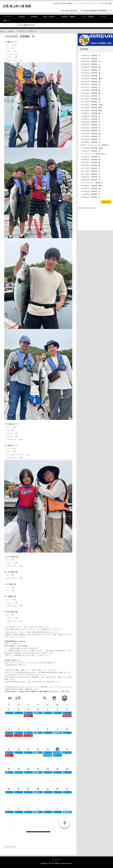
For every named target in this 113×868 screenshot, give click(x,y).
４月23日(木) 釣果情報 (89, 58)
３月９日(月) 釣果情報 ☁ (90, 162)
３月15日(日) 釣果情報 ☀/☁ (91, 148)
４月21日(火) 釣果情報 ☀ (90, 61)
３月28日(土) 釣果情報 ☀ (90, 119)
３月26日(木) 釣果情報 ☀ (90, 125)
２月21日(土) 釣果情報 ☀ (90, 197)
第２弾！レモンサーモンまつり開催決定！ (95, 145)
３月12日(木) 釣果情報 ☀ (90, 157)
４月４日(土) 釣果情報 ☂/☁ (91, 105)
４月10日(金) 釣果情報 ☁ (90, 90)
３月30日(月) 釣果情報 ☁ (90, 113)
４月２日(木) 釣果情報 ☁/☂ (91, 108)
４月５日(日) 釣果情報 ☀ (90, 102)
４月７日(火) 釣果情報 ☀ (90, 96)
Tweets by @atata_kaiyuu (86, 208)
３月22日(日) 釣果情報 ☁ (90, 134)
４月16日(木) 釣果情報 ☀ (90, 76)
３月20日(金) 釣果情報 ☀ (90, 139)
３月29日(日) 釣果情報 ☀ (90, 116)
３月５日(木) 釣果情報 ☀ (90, 171)
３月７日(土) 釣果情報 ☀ (90, 168)
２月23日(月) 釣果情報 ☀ (90, 191)
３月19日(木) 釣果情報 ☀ (90, 142)
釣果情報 (34, 17)
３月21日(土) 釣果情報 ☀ (90, 136)
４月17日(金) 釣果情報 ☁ (90, 73)
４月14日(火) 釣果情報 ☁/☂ (91, 79)
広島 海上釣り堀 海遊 (17, 6)
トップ (2, 31)
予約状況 (22, 17)
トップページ (8, 17)
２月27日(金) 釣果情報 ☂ (90, 180)
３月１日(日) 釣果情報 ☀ (90, 174)
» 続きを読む (106, 202)
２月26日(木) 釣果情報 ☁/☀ (91, 186)
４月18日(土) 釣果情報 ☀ (90, 70)
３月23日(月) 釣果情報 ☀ (90, 131)
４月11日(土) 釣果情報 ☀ (90, 87)
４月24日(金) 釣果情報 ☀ (90, 55)
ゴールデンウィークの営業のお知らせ (94, 154)
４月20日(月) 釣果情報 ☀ (90, 64)
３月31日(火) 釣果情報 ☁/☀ (91, 110)
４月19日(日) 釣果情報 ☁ (90, 67)
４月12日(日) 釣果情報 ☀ (90, 84)
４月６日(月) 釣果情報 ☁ (90, 99)
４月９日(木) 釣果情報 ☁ (90, 93)
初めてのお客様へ (49, 17)
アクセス (103, 17)
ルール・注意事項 (88, 17)
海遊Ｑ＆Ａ (7, 21)
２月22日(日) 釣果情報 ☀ (90, 194)
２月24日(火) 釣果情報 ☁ (90, 188)
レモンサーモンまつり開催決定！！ (93, 183)
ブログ (11, 31)
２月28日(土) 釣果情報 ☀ (90, 177)
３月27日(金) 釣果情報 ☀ (90, 122)
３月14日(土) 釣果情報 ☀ (90, 151)
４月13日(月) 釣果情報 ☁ (90, 82)
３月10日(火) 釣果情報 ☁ (90, 160)
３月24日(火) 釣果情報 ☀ (90, 128)
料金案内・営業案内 (69, 17)
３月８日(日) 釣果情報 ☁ (90, 165)
